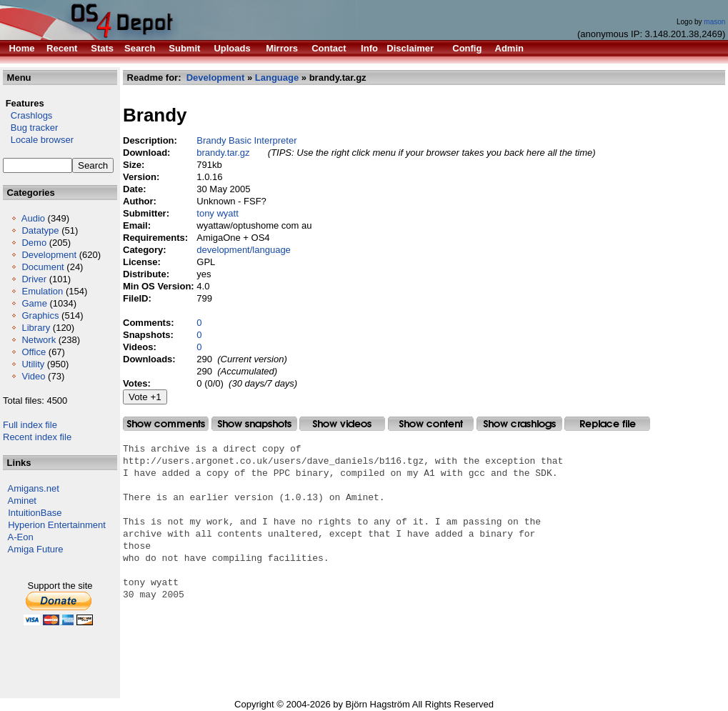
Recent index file (37, 437)
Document (43, 267)
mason (714, 22)
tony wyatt (218, 213)
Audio (33, 218)
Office (34, 352)
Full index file (30, 425)
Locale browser (38, 140)
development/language (244, 250)
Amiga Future (36, 549)
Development (49, 255)
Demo (34, 243)
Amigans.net (34, 488)
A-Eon (21, 537)
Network (39, 340)
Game (34, 303)
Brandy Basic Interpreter (246, 140)
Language (277, 78)
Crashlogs (28, 115)
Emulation (42, 291)
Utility (33, 364)
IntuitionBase (35, 513)
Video (33, 376)
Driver (34, 279)
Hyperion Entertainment (57, 525)
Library (36, 328)
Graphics (40, 315)
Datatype (40, 230)
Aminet (22, 501)
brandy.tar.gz (223, 153)
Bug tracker (30, 128)
